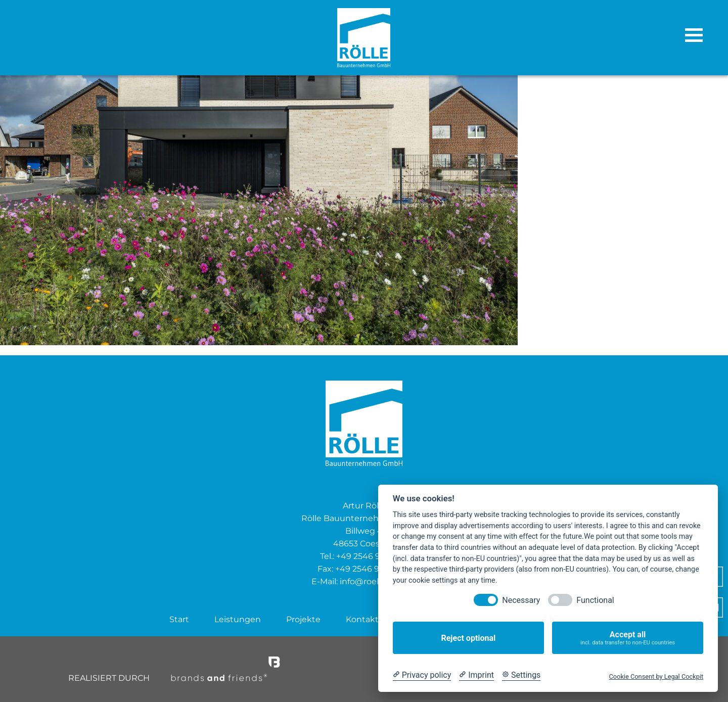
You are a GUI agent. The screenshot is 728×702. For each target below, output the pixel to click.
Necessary (521, 600)
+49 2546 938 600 (372, 556)
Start (179, 619)
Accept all (628, 638)
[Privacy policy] (422, 675)
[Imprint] (476, 675)
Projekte (303, 619)
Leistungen (238, 619)
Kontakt (362, 619)
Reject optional (468, 638)
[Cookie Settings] (521, 675)
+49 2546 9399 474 (373, 569)
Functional (595, 600)
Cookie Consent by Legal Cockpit (656, 676)
